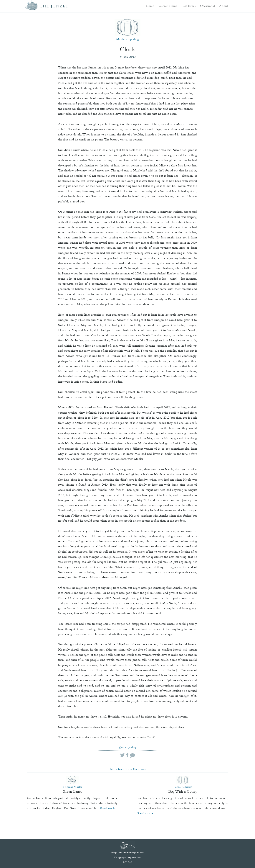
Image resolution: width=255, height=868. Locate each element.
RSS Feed (128, 862)
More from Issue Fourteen (128, 769)
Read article (107, 808)
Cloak (127, 49)
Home (150, 6)
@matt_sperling (127, 747)
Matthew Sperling (127, 39)
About (224, 6)
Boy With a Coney (183, 791)
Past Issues (189, 6)
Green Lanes (72, 791)
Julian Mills (139, 853)
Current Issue (168, 6)
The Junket (54, 6)
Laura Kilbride (183, 787)
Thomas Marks (72, 787)
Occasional (208, 6)
